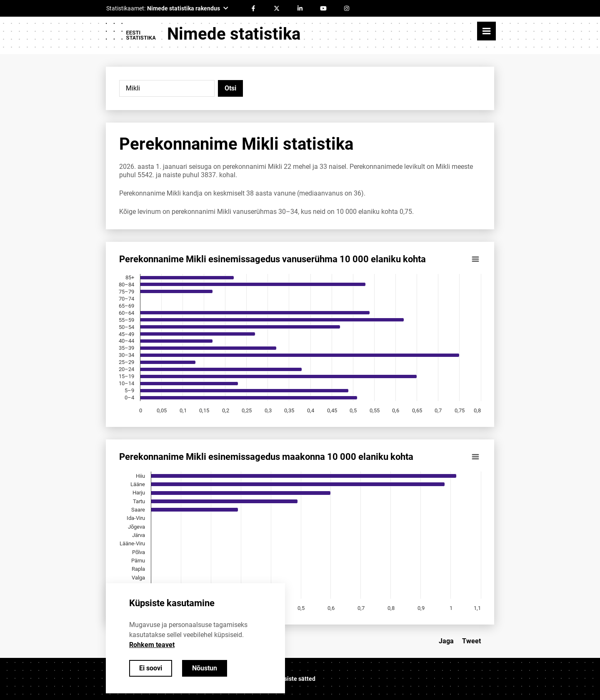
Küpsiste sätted (295, 679)
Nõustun (205, 668)
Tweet (471, 641)
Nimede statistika (234, 34)
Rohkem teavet (152, 645)
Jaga (446, 641)
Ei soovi (151, 668)
